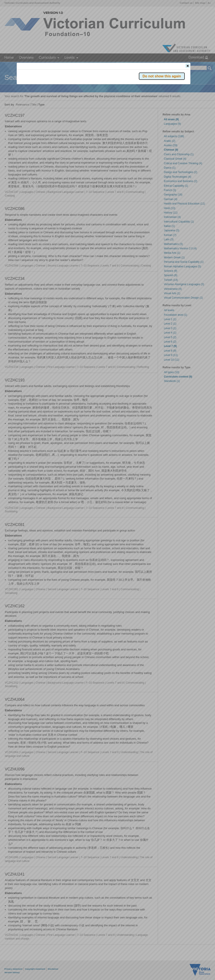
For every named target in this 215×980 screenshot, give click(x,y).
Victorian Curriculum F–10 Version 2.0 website (68, 90)
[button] (188, 66)
